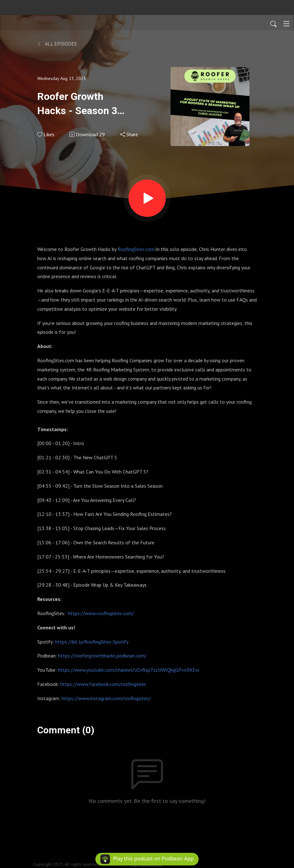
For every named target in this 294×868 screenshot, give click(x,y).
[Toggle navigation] (286, 24)
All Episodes (57, 44)
